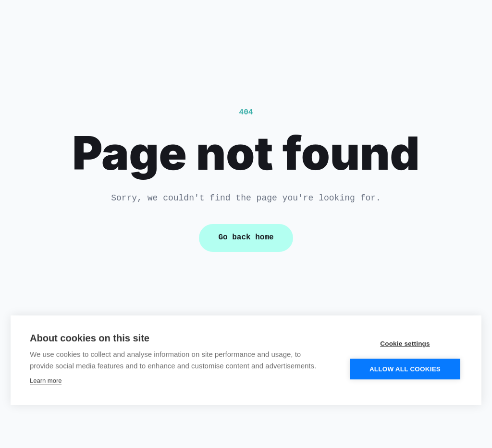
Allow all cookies (405, 368)
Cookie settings (405, 343)
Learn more (46, 380)
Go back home (246, 237)
